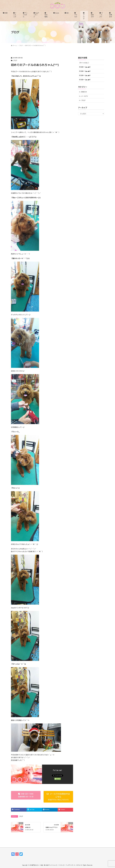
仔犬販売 (46, 16)
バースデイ (101, 15)
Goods (57, 13)
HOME (6, 13)
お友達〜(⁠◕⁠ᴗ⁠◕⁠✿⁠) (85, 67)
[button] (26, 795)
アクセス (76, 16)
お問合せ (111, 16)
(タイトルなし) (84, 63)
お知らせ (92, 16)
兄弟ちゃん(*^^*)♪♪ (52, 827)
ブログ (84, 17)
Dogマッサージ (36, 15)
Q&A (68, 13)
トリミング (15, 15)
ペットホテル (25, 15)
